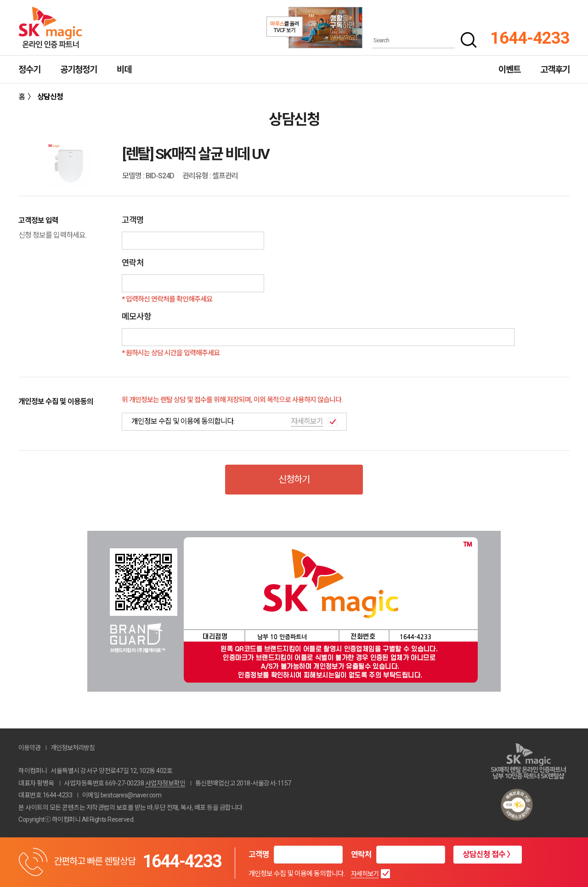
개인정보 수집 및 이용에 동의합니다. (297, 874)
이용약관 (29, 748)
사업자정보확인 (165, 783)
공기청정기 (79, 70)
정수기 (29, 70)
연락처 (361, 854)
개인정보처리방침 (73, 748)
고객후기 (555, 70)
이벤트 (509, 70)
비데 (124, 70)
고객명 (259, 854)
